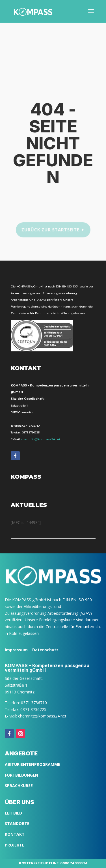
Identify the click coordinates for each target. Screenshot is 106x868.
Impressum (16, 650)
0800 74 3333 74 (74, 863)
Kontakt (15, 834)
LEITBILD (13, 813)
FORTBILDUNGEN (21, 775)
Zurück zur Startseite (50, 230)
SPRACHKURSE (19, 786)
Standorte (17, 823)
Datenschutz (45, 650)
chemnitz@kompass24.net (41, 439)
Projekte (15, 845)
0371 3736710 (31, 426)
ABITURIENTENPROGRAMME (33, 764)
